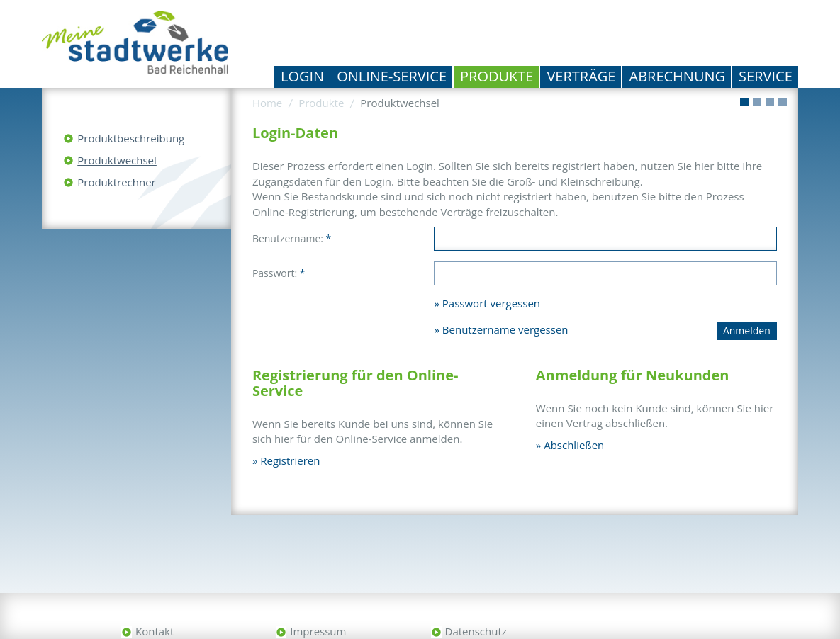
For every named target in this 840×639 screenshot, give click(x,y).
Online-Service (392, 76)
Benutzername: (292, 238)
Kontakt (155, 631)
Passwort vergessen (491, 303)
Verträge (581, 76)
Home (267, 103)
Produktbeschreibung (131, 138)
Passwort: (279, 273)
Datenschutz (476, 631)
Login (302, 76)
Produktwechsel (117, 160)
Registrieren (290, 460)
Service (766, 76)
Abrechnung (677, 76)
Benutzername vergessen (505, 329)
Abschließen (574, 445)
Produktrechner (116, 182)
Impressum (318, 631)
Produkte (497, 76)
